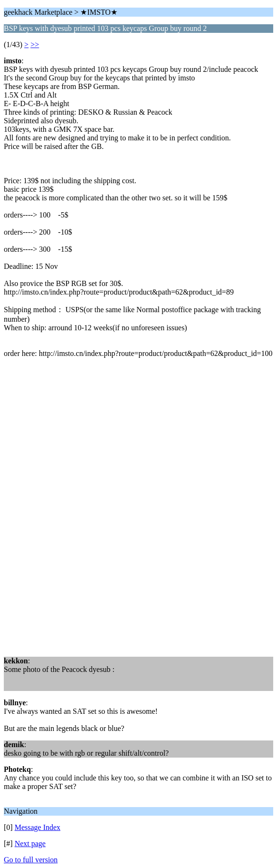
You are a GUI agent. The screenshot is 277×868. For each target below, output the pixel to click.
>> (35, 44)
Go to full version (31, 860)
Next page (30, 843)
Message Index (38, 827)
